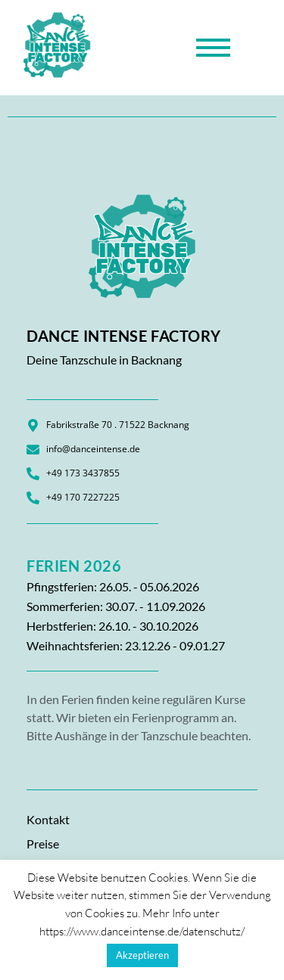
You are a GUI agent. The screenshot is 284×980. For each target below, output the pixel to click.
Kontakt (48, 819)
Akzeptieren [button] (142, 955)
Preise (43, 844)
